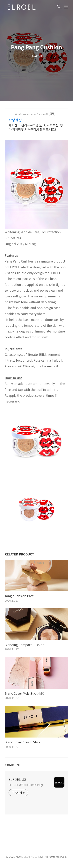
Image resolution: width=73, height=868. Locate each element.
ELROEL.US (17, 779)
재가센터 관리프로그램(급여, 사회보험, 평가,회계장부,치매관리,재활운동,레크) (36, 127)
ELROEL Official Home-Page (26, 785)
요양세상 (15, 120)
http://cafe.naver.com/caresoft (28, 114)
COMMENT (14, 765)
